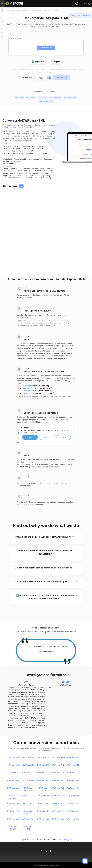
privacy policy (64, 430)
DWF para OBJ (73, 803)
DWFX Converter (70, 98)
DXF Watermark (56, 98)
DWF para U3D (43, 819)
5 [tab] (52, 654)
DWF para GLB (13, 819)
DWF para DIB (28, 757)
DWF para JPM (13, 780)
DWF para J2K (58, 773)
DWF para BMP (13, 757)
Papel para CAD (29, 393)
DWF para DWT (58, 803)
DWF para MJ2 (13, 788)
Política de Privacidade (47, 72)
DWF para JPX (73, 780)
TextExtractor (29, 391)
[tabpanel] (46, 649)
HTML (66, 682)
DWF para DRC (73, 819)
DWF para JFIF (43, 765)
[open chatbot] (85, 861)
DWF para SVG (28, 796)
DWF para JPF (73, 773)
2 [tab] (42, 654)
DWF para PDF (58, 796)
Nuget (26, 125)
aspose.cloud (57, 32)
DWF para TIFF (73, 765)
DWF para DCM (73, 788)
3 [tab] (46, 654)
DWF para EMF (58, 788)
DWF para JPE (13, 765)
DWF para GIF (43, 757)
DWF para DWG (73, 796)
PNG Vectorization (46, 102)
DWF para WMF (43, 796)
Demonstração (11, 127)
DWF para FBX (13, 811)
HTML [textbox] (40, 78)
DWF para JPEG (58, 757)
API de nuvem (11, 146)
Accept (30, 437)
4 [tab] (49, 654)
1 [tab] (39, 654)
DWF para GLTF (28, 819)
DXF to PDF (43, 98)
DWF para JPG (73, 757)
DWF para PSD (28, 773)
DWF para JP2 (43, 773)
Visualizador (28, 386)
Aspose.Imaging (65, 839)
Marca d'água (29, 388)
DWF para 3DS (58, 819)
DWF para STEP (58, 811)
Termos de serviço (76, 69)
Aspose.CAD (7, 166)
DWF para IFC (28, 803)
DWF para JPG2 (28, 780)
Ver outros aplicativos (81, 15)
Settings (47, 437)
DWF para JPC (58, 780)
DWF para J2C (43, 780)
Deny (64, 437)
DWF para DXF (13, 803)
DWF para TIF (13, 773)
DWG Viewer (31, 98)
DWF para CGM (73, 811)
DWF (26, 682)
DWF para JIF (28, 765)
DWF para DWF (43, 803)
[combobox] (41, 78)
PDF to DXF (19, 98)
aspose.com (45, 32)
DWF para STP (43, 811)
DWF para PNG (58, 765)
